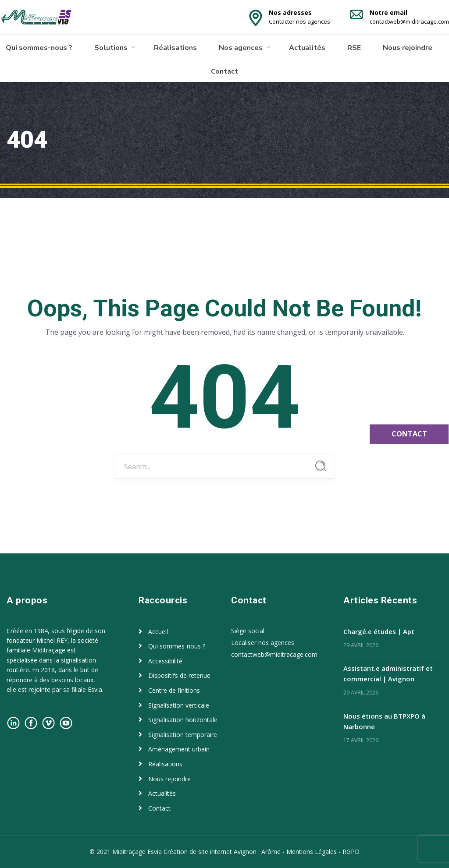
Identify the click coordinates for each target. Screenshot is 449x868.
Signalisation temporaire (183, 735)
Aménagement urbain (179, 749)
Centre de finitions (174, 690)
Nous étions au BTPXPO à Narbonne (384, 721)
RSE (354, 48)
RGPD (351, 852)
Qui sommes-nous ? (39, 48)
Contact (224, 71)
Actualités (307, 48)
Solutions (111, 48)
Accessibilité (165, 661)
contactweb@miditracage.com (274, 654)
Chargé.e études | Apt (379, 631)
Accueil (158, 632)
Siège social (248, 631)
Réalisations (175, 48)
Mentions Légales (312, 852)
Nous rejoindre (408, 48)
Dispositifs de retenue (179, 675)
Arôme (271, 852)
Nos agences (241, 48)
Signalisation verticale (179, 705)
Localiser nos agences (263, 643)
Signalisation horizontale (183, 720)
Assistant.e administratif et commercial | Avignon (388, 673)
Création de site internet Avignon (211, 852)
